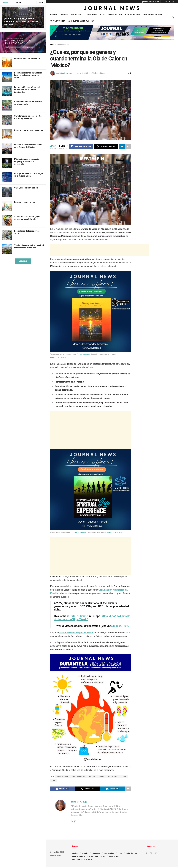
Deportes (76, 14)
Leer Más (23, 261)
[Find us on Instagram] (156, 855)
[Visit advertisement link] (23, 43)
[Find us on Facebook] (147, 855)
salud (124, 777)
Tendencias (91, 14)
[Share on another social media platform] (128, 147)
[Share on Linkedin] (122, 147)
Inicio (52, 45)
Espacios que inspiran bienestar (29, 130)
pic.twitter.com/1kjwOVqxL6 (71, 620)
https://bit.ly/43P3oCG (58, 358)
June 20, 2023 (121, 626)
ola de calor (113, 777)
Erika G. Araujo (66, 73)
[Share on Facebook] (81, 147)
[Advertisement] (100, 251)
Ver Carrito (58, 21)
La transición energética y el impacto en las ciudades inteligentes (27, 90)
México (54, 14)
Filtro (40, 3)
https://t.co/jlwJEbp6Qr (116, 616)
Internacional (62, 777)
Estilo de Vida (115, 14)
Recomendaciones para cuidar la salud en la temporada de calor (28, 75)
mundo (102, 777)
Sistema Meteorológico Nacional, (76, 633)
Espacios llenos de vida (25, 202)
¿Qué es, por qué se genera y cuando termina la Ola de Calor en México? (21, 21)
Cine (102, 14)
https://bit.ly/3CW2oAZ (115, 533)
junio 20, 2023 (82, 73)
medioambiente (79, 777)
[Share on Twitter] (106, 147)
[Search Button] (173, 17)
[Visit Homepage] (112, 9)
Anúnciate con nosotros (82, 21)
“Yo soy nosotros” (84, 355)
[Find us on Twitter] (151, 854)
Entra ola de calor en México (27, 58)
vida (53, 781)
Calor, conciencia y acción (26, 188)
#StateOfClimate (77, 616)
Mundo (64, 14)
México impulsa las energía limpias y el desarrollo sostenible (27, 162)
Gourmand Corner (153, 14)
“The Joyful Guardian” (79, 533)
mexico (92, 777)
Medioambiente (133, 14)
